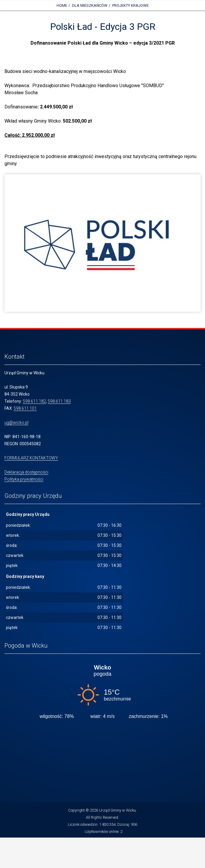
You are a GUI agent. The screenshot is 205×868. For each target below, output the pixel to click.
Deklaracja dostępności (26, 472)
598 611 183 (59, 401)
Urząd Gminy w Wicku (117, 810)
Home (62, 5)
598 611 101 (25, 408)
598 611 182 (34, 401)
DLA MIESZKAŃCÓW (90, 5)
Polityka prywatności (24, 479)
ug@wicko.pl (16, 422)
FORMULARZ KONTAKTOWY (31, 458)
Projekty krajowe (130, 5)
